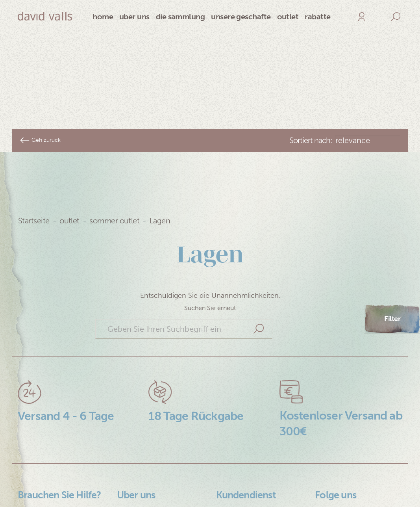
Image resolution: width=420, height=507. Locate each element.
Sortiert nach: (311, 92)
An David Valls (140, 463)
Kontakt (31, 499)
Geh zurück (40, 92)
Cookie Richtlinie (47, 486)
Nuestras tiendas (145, 490)
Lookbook (134, 476)
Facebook (331, 476)
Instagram (332, 463)
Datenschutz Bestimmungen (44, 468)
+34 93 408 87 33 (246, 476)
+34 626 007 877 (245, 463)
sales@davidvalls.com (252, 490)
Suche (259, 281)
